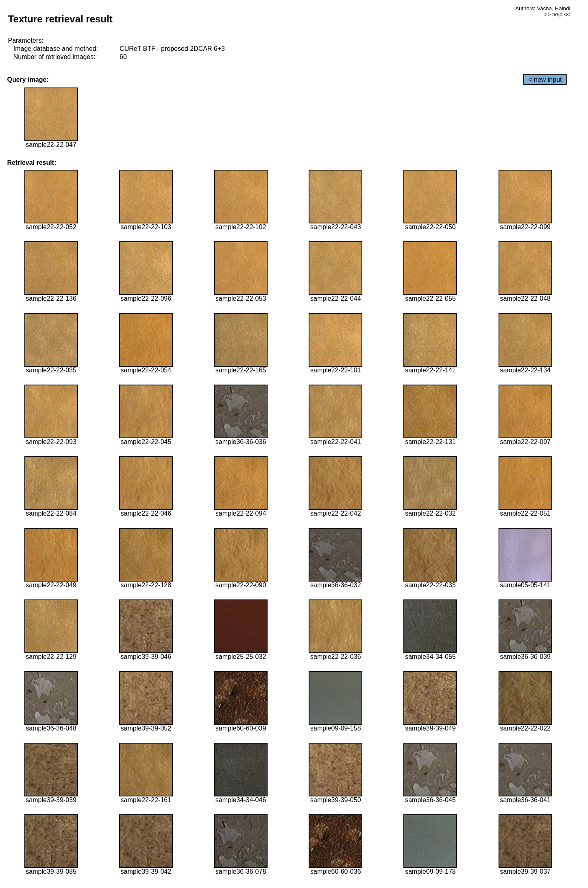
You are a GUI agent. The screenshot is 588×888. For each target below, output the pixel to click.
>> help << (558, 14)
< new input (545, 80)
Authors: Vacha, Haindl (543, 8)
